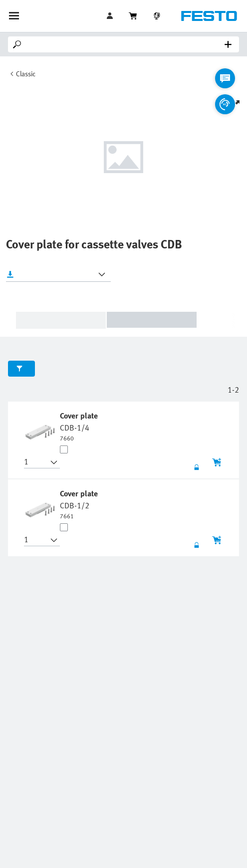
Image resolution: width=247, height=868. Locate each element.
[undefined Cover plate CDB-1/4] (80, 426)
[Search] (125, 44)
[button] (36, 462)
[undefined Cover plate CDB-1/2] (80, 504)
